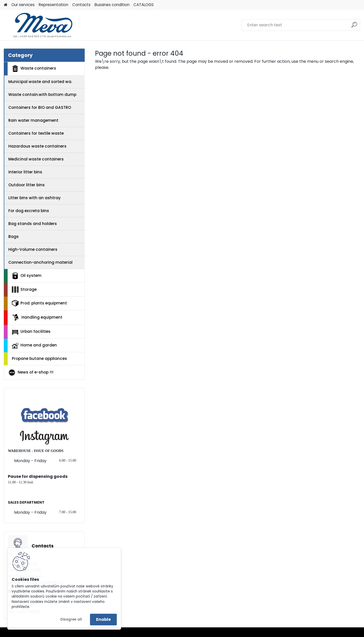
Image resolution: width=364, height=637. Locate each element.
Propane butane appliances (39, 358)
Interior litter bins (25, 172)
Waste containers (34, 69)
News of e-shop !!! (31, 373)
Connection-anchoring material (40, 262)
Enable (103, 619)
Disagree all (71, 619)
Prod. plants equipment (39, 303)
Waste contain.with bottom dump (42, 95)
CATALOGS (144, 5)
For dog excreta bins (29, 211)
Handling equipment (37, 317)
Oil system (27, 276)
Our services (23, 5)
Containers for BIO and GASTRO (40, 107)
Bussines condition (112, 5)
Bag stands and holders (33, 224)
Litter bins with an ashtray (35, 198)
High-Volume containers (33, 249)
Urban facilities (31, 332)
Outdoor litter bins (27, 185)
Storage (24, 290)
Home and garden (34, 345)
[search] (354, 27)
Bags (14, 237)
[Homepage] (6, 5)
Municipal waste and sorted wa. (40, 82)
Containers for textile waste (36, 133)
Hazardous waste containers (37, 146)
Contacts (81, 5)
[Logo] (39, 25)
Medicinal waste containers (36, 159)
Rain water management (33, 120)
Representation (53, 5)
